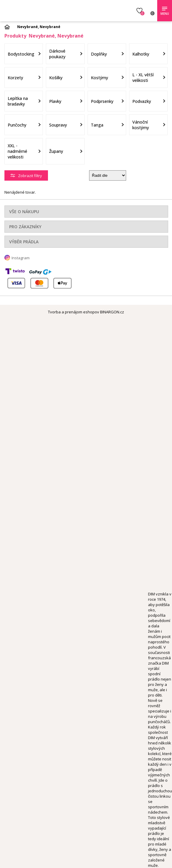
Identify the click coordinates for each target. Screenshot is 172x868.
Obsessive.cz (47, 10)
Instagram (21, 258)
